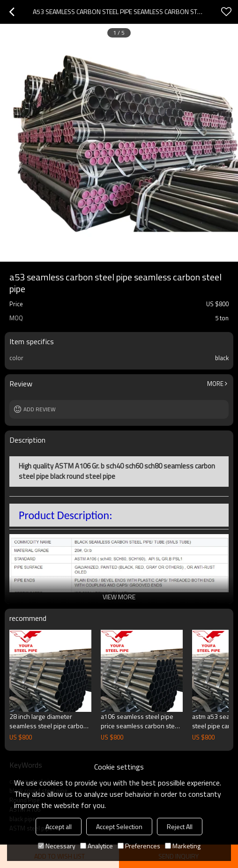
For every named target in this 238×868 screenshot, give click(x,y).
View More (119, 597)
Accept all (59, 826)
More (215, 384)
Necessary (57, 846)
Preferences (139, 846)
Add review (40, 409)
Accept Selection (119, 826)
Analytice (97, 846)
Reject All (180, 826)
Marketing (183, 846)
